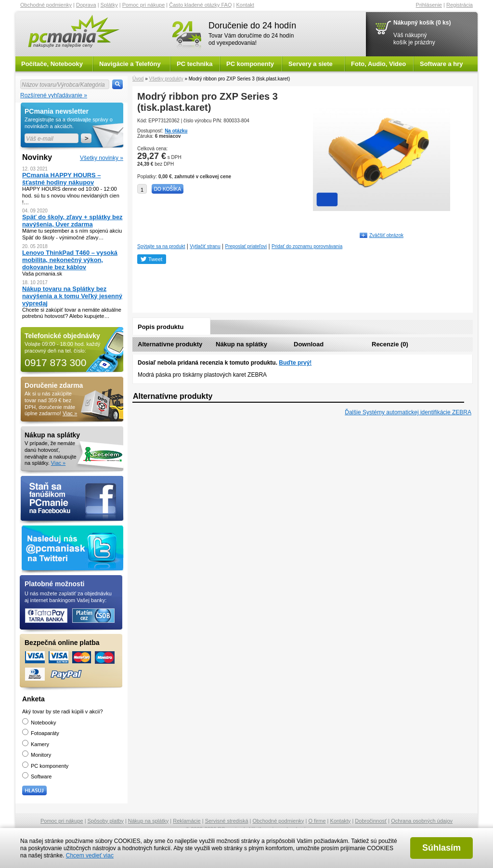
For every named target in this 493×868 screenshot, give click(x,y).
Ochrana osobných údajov (422, 821)
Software (37, 776)
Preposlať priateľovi (246, 246)
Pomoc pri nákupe (144, 5)
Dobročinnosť (371, 821)
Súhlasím (441, 848)
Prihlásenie (429, 5)
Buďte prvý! (295, 363)
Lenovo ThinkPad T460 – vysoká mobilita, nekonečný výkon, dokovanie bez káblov (70, 260)
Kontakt (245, 5)
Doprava (86, 5)
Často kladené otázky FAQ (200, 5)
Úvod (138, 79)
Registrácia (460, 5)
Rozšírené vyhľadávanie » (54, 95)
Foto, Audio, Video (378, 64)
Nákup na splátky (241, 344)
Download (309, 344)
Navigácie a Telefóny (130, 64)
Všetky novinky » (102, 158)
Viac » (70, 413)
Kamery (36, 744)
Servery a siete (311, 64)
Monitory (37, 755)
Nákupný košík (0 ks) (422, 23)
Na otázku (176, 131)
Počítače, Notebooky (52, 64)
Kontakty (341, 821)
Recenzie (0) (390, 344)
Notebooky (39, 723)
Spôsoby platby (106, 821)
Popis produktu (161, 327)
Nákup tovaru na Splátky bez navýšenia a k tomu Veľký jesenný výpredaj (72, 296)
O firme (317, 821)
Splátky (109, 5)
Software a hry (441, 64)
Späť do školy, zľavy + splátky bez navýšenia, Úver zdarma (72, 221)
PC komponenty (250, 64)
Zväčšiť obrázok (386, 235)
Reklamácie (187, 821)
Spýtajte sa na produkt (161, 246)
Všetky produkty (166, 79)
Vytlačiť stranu (205, 246)
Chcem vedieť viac (90, 855)
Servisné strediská (227, 821)
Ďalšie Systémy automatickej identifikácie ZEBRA (408, 412)
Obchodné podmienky (46, 5)
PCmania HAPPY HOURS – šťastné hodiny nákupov (61, 179)
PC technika (195, 64)
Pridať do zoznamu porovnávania (307, 246)
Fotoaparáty (41, 733)
